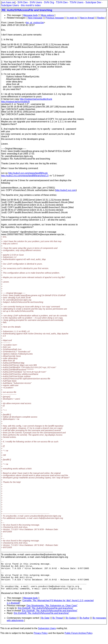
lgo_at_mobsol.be (35, 23)
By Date (45, 625)
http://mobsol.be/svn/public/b (15, 102)
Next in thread (87, 18)
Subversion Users (47, 636)
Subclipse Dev (93, 2)
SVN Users (36, 2)
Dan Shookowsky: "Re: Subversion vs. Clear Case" (52, 613)
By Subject (71, 625)
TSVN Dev (62, 2)
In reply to (72, 18)
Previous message (55, 18)
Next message (35, 18)
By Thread (58, 625)
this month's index (31, 5)
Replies (101, 18)
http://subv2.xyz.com (66, 190)
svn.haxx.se (8, 2)
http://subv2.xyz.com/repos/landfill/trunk (28, 173)
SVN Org (49, 2)
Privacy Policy (41, 640)
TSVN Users (76, 2)
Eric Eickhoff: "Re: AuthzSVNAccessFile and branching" (46, 615)
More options (48, 15)
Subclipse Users (10, 5)
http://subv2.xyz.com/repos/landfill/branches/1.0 (25, 176)
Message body (31, 15)
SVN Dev (22, 2)
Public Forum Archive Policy (78, 640)
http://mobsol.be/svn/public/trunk (36, 99)
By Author (85, 625)
